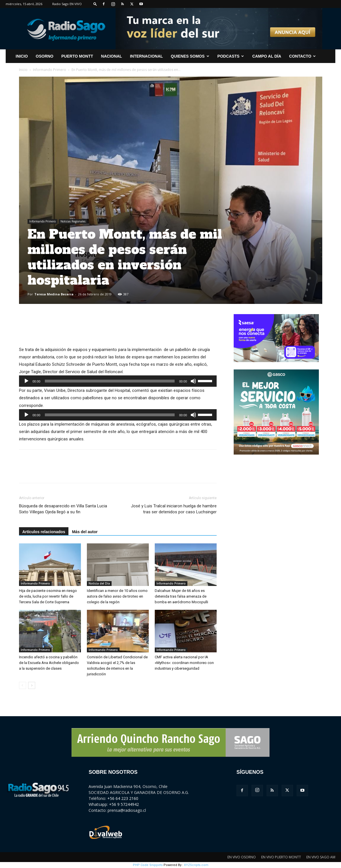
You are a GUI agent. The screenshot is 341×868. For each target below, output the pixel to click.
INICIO (22, 56)
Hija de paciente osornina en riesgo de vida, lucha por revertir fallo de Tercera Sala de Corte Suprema (48, 596)
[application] (118, 381)
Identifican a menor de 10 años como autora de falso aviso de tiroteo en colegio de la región (117, 596)
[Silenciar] (193, 381)
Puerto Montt (77, 56)
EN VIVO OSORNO (242, 857)
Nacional (112, 56)
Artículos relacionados (44, 532)
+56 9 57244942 (124, 804)
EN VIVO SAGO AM (321, 857)
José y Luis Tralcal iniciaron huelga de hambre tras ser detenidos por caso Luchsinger (174, 509)
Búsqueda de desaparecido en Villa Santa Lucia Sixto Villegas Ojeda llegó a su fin (63, 509)
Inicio (23, 70)
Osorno (45, 56)
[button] (95, 4)
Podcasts (231, 56)
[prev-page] (23, 685)
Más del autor (85, 532)
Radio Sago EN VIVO (67, 4)
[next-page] (32, 685)
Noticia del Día (99, 583)
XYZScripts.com (196, 865)
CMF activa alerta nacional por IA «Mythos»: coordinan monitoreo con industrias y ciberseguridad (184, 663)
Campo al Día (267, 56)
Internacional (147, 56)
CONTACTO (302, 56)
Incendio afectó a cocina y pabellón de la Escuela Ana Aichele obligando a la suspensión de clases (49, 663)
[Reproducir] (26, 381)
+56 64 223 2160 (123, 798)
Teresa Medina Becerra (54, 294)
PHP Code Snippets (148, 865)
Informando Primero (50, 70)
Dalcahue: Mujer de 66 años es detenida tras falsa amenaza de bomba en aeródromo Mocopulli (181, 596)
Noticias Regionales (73, 221)
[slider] (110, 381)
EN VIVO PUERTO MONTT (281, 857)
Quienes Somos (190, 56)
